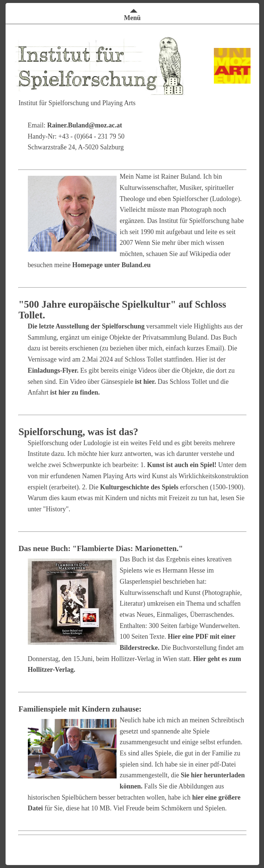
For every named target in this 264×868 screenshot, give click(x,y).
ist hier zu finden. (75, 392)
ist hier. (146, 382)
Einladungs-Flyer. (53, 370)
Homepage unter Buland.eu (112, 265)
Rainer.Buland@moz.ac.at (85, 125)
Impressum (241, 841)
